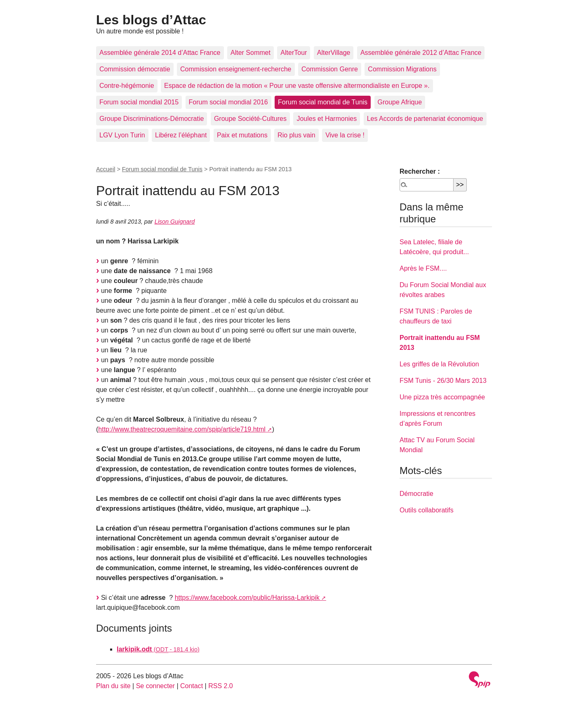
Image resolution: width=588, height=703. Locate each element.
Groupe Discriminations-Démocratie (152, 119)
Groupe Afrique (400, 102)
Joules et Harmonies (327, 119)
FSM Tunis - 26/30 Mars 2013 (443, 381)
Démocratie (416, 494)
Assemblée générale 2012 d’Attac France (421, 53)
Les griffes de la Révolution (439, 364)
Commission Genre (330, 69)
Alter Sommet (250, 53)
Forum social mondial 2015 (139, 102)
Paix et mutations (242, 135)
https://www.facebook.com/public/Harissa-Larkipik (247, 598)
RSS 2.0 (221, 686)
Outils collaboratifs (427, 510)
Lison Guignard (175, 222)
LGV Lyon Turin (122, 135)
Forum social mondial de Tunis (323, 102)
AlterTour (294, 53)
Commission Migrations (402, 69)
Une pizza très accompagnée (442, 397)
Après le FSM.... (423, 268)
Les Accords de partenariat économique (425, 119)
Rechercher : (420, 171)
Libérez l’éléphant (181, 135)
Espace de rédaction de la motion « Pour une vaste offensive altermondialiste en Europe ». (297, 86)
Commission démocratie (135, 69)
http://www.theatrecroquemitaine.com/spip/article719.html (182, 429)
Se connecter (155, 686)
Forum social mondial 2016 (228, 102)
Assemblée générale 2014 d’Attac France (160, 53)
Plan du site (113, 686)
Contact (192, 686)
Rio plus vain (296, 135)
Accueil (106, 169)
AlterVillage (334, 53)
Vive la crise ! (345, 135)
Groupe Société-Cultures (250, 119)
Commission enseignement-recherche (236, 69)
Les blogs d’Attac (151, 20)
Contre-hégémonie (127, 86)
